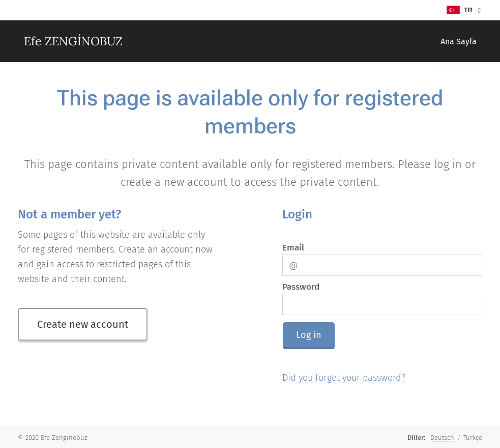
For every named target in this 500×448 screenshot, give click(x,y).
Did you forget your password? (344, 378)
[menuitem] (455, 41)
